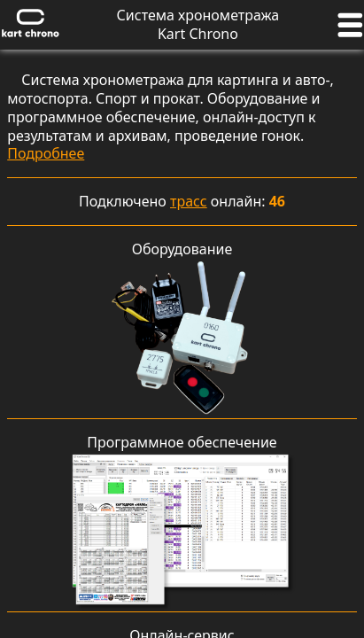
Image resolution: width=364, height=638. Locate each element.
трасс (189, 201)
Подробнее (46, 153)
